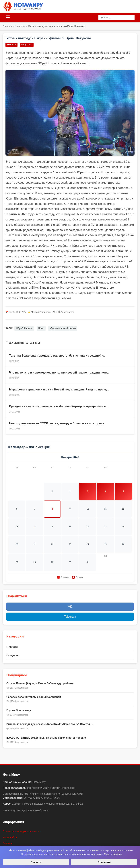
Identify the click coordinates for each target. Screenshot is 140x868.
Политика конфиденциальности (22, 831)
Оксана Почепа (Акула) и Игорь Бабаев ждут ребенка (40, 683)
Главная (7, 26)
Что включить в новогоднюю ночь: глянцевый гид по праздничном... (59, 373)
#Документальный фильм (63, 328)
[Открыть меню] (8, 18)
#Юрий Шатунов (24, 328)
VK (70, 607)
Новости (20, 26)
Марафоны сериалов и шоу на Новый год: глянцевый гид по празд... (59, 389)
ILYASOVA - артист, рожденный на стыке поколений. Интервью (46, 738)
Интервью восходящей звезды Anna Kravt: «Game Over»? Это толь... (50, 724)
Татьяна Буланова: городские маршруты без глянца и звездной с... (58, 356)
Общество (27, 45)
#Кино (41, 328)
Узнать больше (113, 854)
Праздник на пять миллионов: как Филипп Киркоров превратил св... (59, 406)
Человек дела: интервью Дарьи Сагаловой (34, 697)
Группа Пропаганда (19, 710)
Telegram (70, 617)
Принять (36, 862)
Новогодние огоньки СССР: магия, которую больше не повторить (57, 423)
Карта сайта (10, 837)
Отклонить (104, 862)
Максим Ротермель (41, 312)
